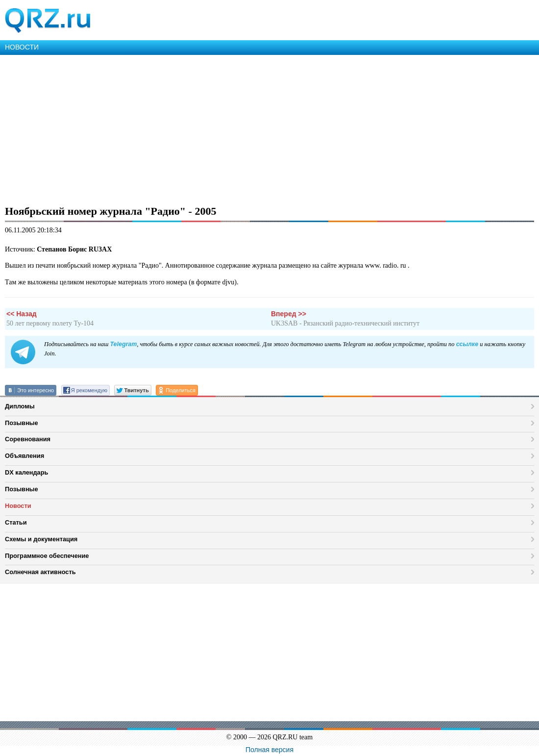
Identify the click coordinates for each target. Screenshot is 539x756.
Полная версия (269, 750)
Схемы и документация (41, 539)
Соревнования (28, 439)
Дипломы (20, 406)
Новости (18, 506)
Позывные (22, 423)
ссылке (467, 344)
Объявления (24, 456)
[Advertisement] (269, 128)
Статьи (16, 522)
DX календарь (26, 472)
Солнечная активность (40, 572)
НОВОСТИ (22, 47)
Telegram (123, 344)
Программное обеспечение (47, 556)
